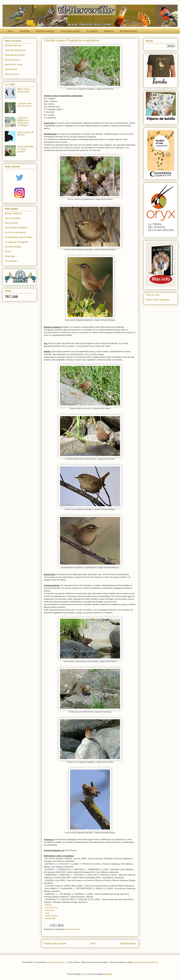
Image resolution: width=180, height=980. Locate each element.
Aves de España (73, 929)
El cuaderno (92, 31)
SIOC (47, 913)
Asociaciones (11, 69)
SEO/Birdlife (50, 918)
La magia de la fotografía (16, 242)
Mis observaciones (129, 31)
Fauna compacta (13, 218)
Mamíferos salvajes (45, 31)
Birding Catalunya (13, 45)
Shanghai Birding (13, 247)
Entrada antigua (128, 943)
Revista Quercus (13, 60)
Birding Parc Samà (14, 64)
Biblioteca (109, 31)
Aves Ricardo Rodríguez (16, 228)
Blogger (109, 974)
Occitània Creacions (56, 962)
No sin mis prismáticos (15, 232)
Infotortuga (10, 256)
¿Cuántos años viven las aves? (24, 105)
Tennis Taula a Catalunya (157, 300)
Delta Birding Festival (15, 55)
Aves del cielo (11, 223)
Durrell (8, 251)
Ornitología (24, 31)
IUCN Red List (51, 908)
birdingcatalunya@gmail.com (146, 962)
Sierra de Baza (51, 916)
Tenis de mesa (153, 295)
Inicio (10, 31)
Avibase (48, 905)
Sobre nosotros (12, 74)
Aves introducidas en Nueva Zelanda (25, 149)
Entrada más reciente (55, 943)
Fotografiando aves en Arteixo (19, 237)
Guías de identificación (15, 50)
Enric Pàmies (11, 261)
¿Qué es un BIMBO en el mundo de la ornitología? (23, 122)
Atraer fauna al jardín (70, 31)
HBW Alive (50, 910)
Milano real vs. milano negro (24, 90)
